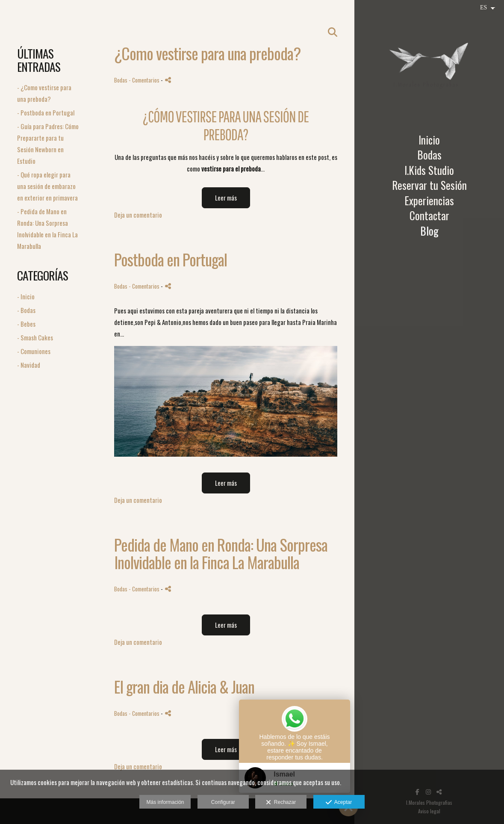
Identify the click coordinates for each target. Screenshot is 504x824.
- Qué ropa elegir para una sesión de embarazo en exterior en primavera (47, 186)
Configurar (223, 802)
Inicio (429, 140)
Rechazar (281, 803)
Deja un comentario (138, 215)
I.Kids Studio (429, 170)
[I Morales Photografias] (429, 66)
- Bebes (26, 324)
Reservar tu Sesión (429, 185)
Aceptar (339, 803)
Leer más (226, 198)
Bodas (429, 155)
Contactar (429, 216)
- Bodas (26, 310)
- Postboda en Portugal (46, 112)
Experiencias (429, 201)
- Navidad (29, 365)
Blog (429, 231)
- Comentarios (145, 80)
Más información (165, 802)
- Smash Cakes (35, 337)
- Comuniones (34, 351)
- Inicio (26, 296)
